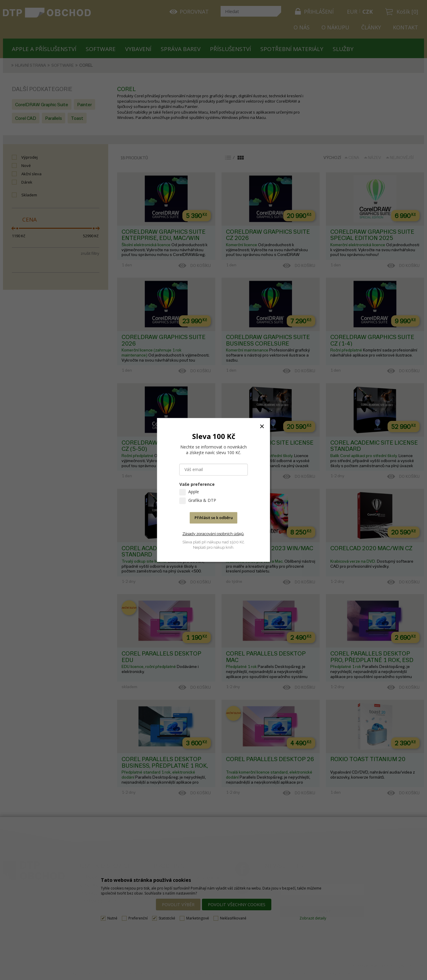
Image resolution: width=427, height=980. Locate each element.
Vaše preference (197, 485)
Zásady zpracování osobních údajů (213, 534)
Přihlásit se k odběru (214, 518)
